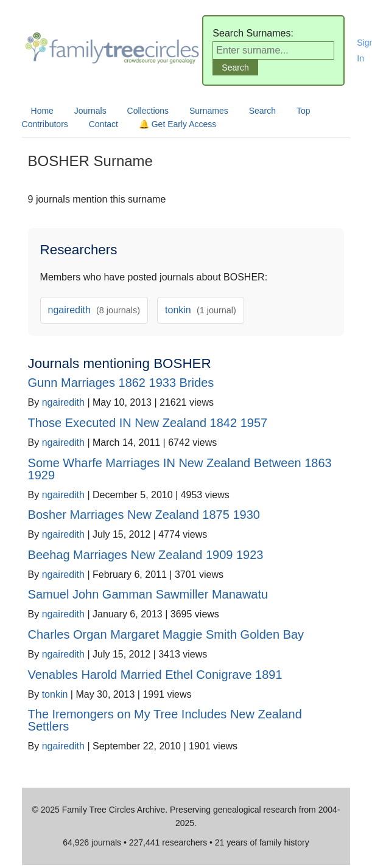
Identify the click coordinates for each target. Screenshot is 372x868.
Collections (148, 111)
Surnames (209, 111)
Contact (104, 124)
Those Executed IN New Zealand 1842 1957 (148, 423)
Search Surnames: (253, 33)
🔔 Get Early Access (177, 124)
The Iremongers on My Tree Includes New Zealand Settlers (165, 720)
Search (262, 111)
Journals (90, 111)
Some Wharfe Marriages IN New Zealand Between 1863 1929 (180, 469)
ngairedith (94, 310)
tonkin (201, 310)
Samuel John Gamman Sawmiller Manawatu (148, 594)
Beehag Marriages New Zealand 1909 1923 (146, 555)
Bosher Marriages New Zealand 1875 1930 (144, 515)
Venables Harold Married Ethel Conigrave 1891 (155, 675)
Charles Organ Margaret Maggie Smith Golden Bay (166, 634)
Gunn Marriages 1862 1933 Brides (121, 383)
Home (42, 111)
